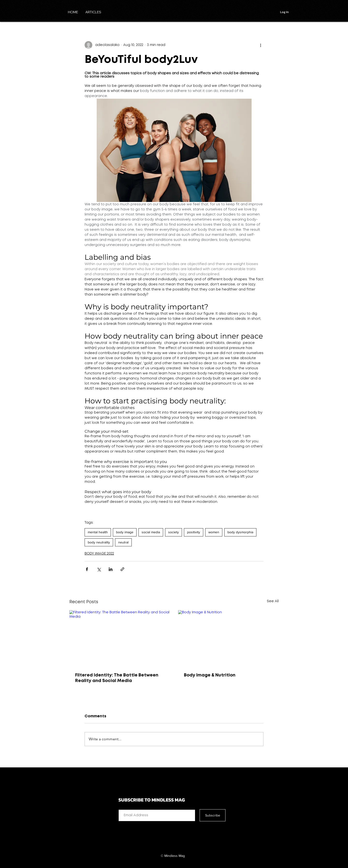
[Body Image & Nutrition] (228, 638)
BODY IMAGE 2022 (99, 554)
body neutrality (99, 542)
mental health (98, 532)
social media (151, 532)
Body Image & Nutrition (210, 675)
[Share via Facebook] (87, 569)
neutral (123, 542)
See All (273, 601)
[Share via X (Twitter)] (99, 569)
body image (125, 532)
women (214, 532)
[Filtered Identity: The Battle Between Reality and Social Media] (120, 638)
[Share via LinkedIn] (111, 569)
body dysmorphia (240, 532)
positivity (194, 532)
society (174, 532)
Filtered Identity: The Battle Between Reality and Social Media (117, 678)
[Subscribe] (213, 815)
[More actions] (261, 45)
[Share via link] (122, 569)
